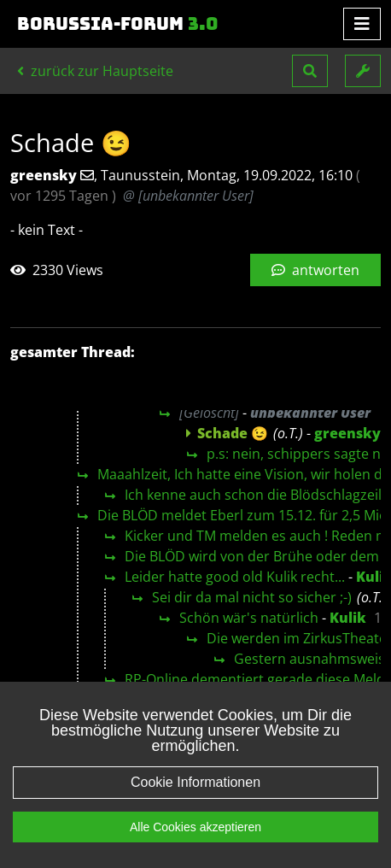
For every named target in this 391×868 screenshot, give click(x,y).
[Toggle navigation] (362, 24)
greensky (347, 433)
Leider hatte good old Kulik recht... (235, 577)
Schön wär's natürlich (249, 618)
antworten (315, 270)
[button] (310, 71)
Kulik (348, 618)
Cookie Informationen (195, 812)
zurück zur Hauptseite (95, 71)
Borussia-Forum (118, 24)
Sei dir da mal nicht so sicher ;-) (252, 597)
